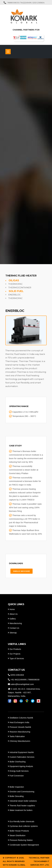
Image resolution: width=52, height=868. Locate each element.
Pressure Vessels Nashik (20, 727)
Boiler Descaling (17, 796)
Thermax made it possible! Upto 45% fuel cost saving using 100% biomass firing (25, 507)
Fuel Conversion (17, 776)
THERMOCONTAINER (20, 288)
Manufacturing (16, 623)
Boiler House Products (19, 831)
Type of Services (17, 658)
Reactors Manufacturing (20, 732)
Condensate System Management (24, 845)
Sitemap (13, 633)
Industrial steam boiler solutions (23, 801)
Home (12, 609)
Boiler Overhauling (18, 762)
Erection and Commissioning (22, 792)
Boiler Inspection (17, 787)
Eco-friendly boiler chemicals (22, 821)
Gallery (13, 619)
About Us (14, 614)
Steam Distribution (17, 835)
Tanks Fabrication (17, 736)
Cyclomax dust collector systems (24, 826)
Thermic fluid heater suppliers (22, 806)
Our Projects (15, 654)
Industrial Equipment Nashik (22, 752)
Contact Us (14, 628)
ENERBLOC (14, 295)
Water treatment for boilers (21, 810)
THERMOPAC (15, 284)
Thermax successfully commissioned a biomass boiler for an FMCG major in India (25, 481)
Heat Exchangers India (19, 722)
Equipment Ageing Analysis (21, 766)
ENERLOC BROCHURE (21, 571)
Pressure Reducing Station (21, 840)
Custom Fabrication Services (22, 757)
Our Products (15, 649)
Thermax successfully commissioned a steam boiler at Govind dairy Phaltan (24, 470)
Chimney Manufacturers (20, 741)
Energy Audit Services (19, 771)
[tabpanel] (26, 161)
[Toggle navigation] (8, 52)
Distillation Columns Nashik (21, 718)
